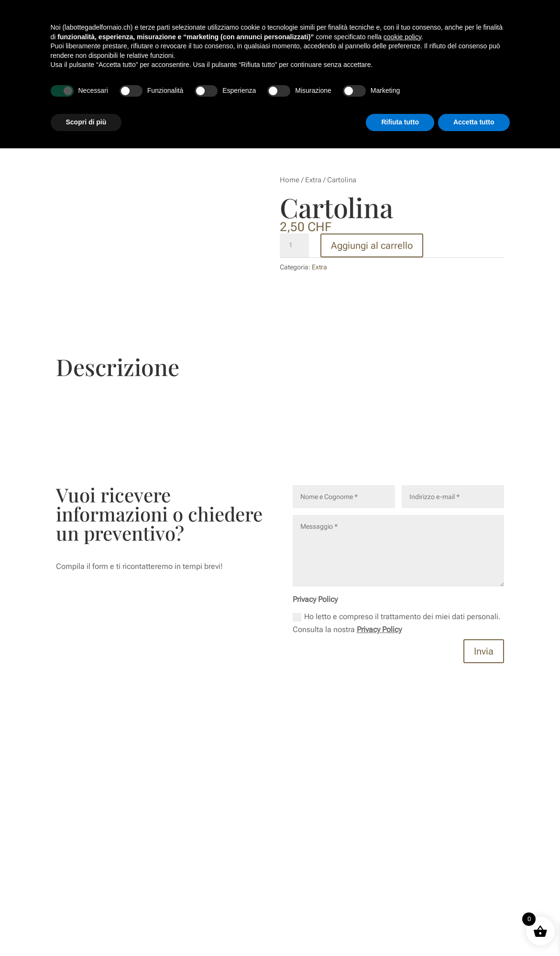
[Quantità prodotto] (294, 245)
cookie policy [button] (402, 845)
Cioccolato (391, 52)
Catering (480, 52)
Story (221, 52)
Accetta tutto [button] (474, 930)
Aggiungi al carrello (372, 245)
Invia (484, 651)
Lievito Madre (437, 52)
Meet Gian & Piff (262, 52)
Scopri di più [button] (86, 930)
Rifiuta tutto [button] (400, 930)
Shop (341, 88)
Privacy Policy (379, 629)
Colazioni (309, 52)
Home (290, 180)
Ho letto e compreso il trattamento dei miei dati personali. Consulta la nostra (397, 623)
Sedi (366, 88)
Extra (313, 180)
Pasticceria (349, 52)
